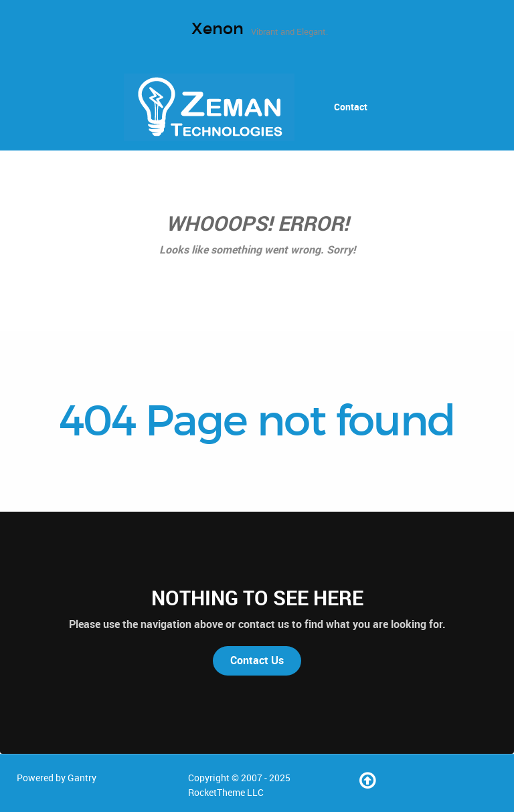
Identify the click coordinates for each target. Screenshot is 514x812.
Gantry (82, 778)
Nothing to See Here (257, 598)
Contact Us (257, 661)
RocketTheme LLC (226, 793)
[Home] (210, 107)
